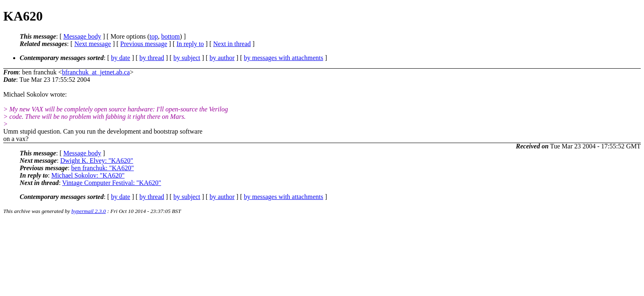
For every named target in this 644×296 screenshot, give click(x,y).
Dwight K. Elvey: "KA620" (97, 161)
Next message (93, 44)
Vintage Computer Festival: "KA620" (112, 183)
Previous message (144, 44)
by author (222, 58)
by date (121, 58)
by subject (187, 58)
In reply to (190, 44)
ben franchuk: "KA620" (102, 168)
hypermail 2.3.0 (89, 211)
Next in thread (232, 44)
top (154, 36)
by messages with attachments (284, 58)
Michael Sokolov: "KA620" (88, 175)
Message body (82, 36)
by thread (152, 58)
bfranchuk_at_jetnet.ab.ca (96, 72)
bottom (170, 36)
